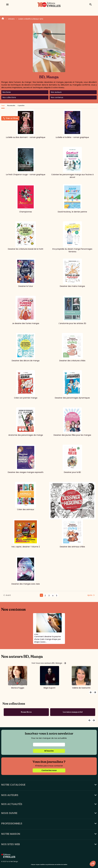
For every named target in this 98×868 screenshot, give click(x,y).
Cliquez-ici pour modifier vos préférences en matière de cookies (49, 865)
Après (90, 595)
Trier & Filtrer (12, 118)
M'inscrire (49, 751)
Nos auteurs (56, 92)
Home (3, 19)
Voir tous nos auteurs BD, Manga (49, 663)
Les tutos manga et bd (73, 712)
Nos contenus (57, 97)
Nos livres (7, 92)
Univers (11, 19)
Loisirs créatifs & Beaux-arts (31, 19)
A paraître (21, 106)
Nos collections (9, 97)
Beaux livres (26, 712)
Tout (3, 106)
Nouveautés (11, 106)
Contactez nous (49, 770)
